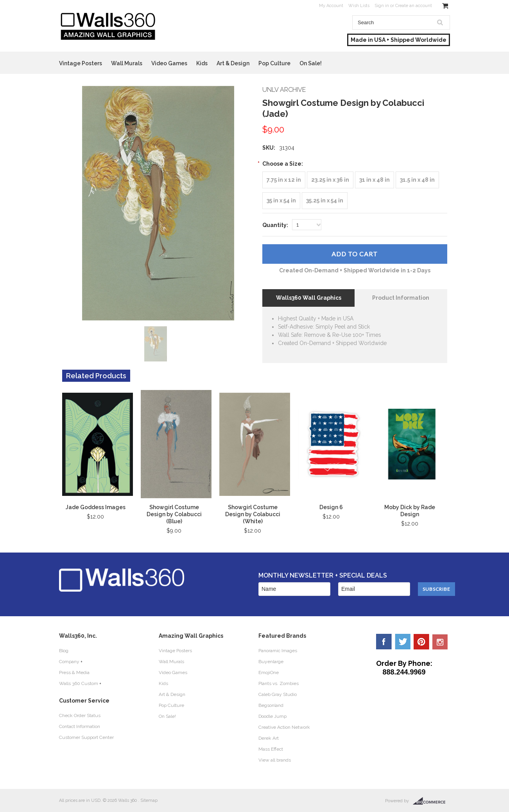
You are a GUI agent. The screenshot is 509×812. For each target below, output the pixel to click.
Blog (64, 651)
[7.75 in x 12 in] (284, 180)
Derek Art (269, 738)
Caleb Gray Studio (278, 694)
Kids (202, 63)
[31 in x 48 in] (375, 180)
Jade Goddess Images (96, 507)
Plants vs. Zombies (279, 683)
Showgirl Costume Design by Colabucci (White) (253, 514)
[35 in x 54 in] (281, 201)
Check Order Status (80, 715)
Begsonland (271, 705)
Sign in (382, 6)
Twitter (403, 642)
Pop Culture (274, 63)
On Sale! (311, 63)
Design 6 (331, 507)
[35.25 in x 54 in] (325, 201)
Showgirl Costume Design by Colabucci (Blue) (174, 514)
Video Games (169, 63)
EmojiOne (269, 672)
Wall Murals (127, 63)
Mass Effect (271, 749)
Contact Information (80, 726)
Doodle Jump (272, 716)
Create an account (414, 6)
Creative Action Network (284, 727)
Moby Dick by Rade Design (410, 511)
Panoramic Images (278, 651)
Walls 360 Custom (79, 683)
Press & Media (74, 672)
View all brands (275, 760)
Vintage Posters (81, 63)
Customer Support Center (86, 737)
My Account (331, 6)
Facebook (384, 642)
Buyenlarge (271, 662)
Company (69, 662)
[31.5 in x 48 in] (417, 180)
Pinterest (421, 642)
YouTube (440, 642)
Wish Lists (359, 6)
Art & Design (233, 63)
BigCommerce (431, 801)
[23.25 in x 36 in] (330, 180)
